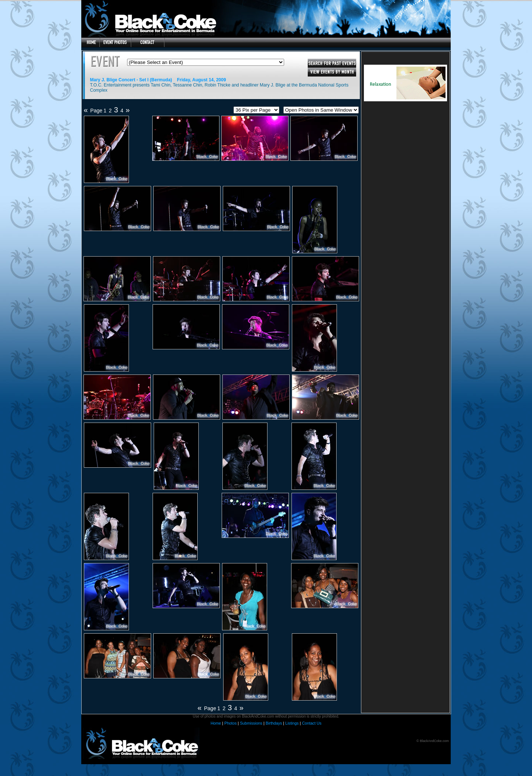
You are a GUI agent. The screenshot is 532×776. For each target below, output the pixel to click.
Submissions (251, 723)
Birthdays (274, 723)
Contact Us (312, 723)
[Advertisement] (405, 160)
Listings (292, 723)
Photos (230, 723)
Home (216, 723)
